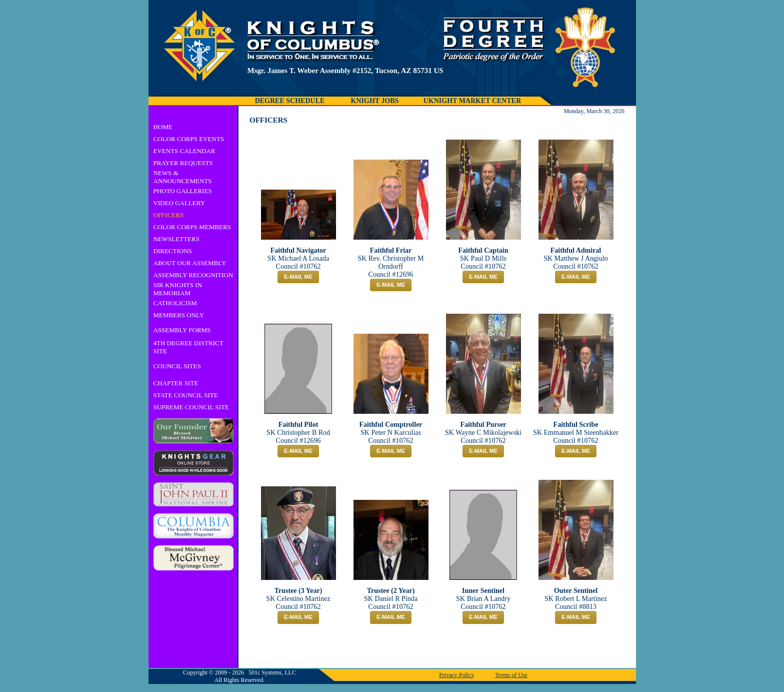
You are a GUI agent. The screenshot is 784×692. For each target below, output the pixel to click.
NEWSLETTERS (176, 239)
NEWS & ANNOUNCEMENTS (183, 177)
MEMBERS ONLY (179, 315)
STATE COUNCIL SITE (186, 395)
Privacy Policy (456, 675)
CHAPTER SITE (176, 383)
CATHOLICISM (175, 303)
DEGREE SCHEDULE (290, 101)
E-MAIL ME (298, 277)
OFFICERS (169, 215)
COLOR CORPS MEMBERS (192, 227)
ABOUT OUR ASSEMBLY (190, 263)
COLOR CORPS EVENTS (189, 139)
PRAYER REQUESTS (183, 163)
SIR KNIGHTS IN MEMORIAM (178, 289)
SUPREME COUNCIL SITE (191, 407)
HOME (163, 127)
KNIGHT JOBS (375, 101)
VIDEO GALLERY (179, 203)
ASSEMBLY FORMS (182, 330)
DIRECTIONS (173, 251)
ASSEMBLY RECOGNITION (193, 275)
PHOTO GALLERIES (183, 191)
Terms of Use (511, 675)
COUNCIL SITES (177, 366)
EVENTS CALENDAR (184, 151)
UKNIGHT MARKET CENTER (472, 101)
